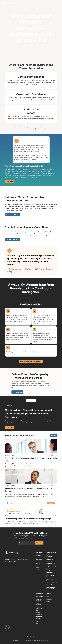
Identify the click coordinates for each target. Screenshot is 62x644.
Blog (37, 621)
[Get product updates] (27, 543)
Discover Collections (12, 239)
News (37, 624)
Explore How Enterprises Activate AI (31, 361)
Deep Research (39, 559)
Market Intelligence (39, 604)
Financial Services (51, 585)
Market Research (51, 563)
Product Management (50, 569)
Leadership (49, 599)
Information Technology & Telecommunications (52, 581)
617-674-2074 (12, 562)
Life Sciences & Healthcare (50, 576)
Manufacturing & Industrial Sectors (51, 588)
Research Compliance (39, 613)
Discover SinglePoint (12, 215)
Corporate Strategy (52, 566)
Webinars (38, 626)
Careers (49, 597)
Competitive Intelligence (50, 560)
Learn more (10, 182)
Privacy (48, 602)
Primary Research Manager (38, 567)
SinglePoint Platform (38, 556)
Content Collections (38, 563)
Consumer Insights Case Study (39, 609)
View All (53, 435)
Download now (17, 392)
